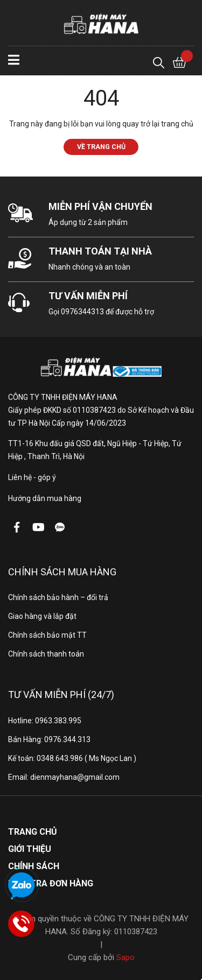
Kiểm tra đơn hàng (51, 883)
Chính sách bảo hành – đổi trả (58, 597)
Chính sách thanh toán (46, 654)
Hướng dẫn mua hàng (45, 498)
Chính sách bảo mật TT (47, 635)
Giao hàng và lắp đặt (42, 616)
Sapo (126, 957)
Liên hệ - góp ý (32, 477)
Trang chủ (33, 832)
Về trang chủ (101, 147)
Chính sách (34, 866)
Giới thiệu (30, 849)
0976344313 (82, 312)
